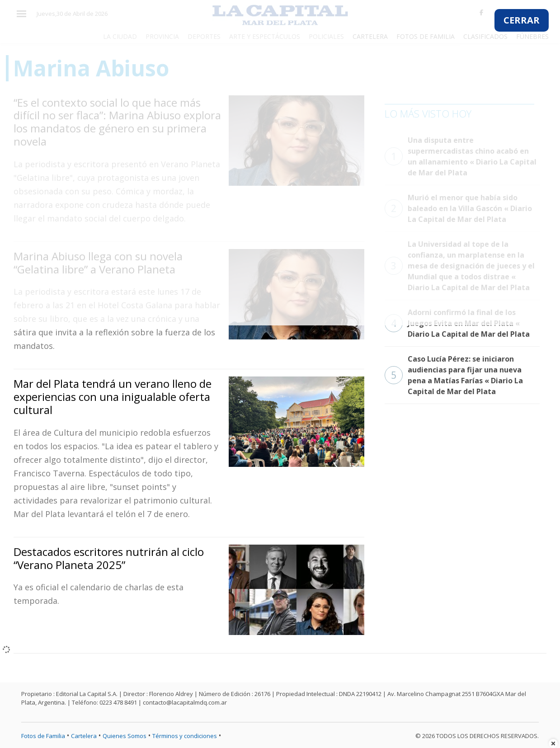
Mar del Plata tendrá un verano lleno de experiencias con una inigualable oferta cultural (113, 397)
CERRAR (522, 20)
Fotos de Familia (43, 736)
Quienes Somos (125, 736)
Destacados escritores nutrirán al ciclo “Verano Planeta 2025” (109, 558)
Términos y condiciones (185, 736)
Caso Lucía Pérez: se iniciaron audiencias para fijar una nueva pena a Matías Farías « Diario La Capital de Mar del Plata (454, 375)
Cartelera (84, 736)
